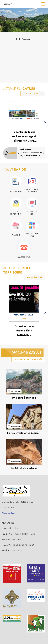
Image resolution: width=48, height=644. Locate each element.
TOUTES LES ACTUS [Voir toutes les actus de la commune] (33, 93)
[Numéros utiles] (24, 257)
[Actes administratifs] (16, 191)
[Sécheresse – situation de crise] (31, 153)
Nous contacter (9, 513)
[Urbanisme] (16, 235)
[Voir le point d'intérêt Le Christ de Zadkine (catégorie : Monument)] (24, 452)
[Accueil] (7, 4)
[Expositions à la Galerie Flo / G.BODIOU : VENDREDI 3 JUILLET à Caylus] (24, 319)
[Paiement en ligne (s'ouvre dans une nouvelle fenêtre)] (32, 213)
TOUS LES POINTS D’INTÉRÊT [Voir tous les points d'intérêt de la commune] (28, 359)
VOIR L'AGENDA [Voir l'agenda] (35, 277)
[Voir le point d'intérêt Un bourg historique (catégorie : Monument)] (24, 381)
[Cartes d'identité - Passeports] (32, 191)
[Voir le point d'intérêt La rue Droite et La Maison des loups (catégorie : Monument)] (24, 417)
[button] (45, 122)
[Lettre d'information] (16, 213)
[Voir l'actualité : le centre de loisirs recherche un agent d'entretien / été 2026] (24, 115)
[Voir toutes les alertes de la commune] (10, 153)
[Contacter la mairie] (32, 235)
